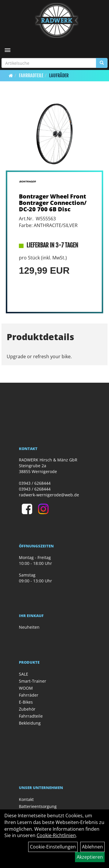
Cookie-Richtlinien (56, 835)
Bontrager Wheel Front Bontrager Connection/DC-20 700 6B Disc (53, 203)
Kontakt (26, 799)
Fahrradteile (31, 75)
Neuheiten (29, 627)
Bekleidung (30, 723)
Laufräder (59, 75)
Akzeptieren (90, 857)
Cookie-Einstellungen (53, 847)
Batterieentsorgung (38, 806)
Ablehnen (92, 847)
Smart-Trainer (33, 681)
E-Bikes (26, 702)
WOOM (26, 688)
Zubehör (27, 709)
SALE (24, 674)
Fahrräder (29, 695)
